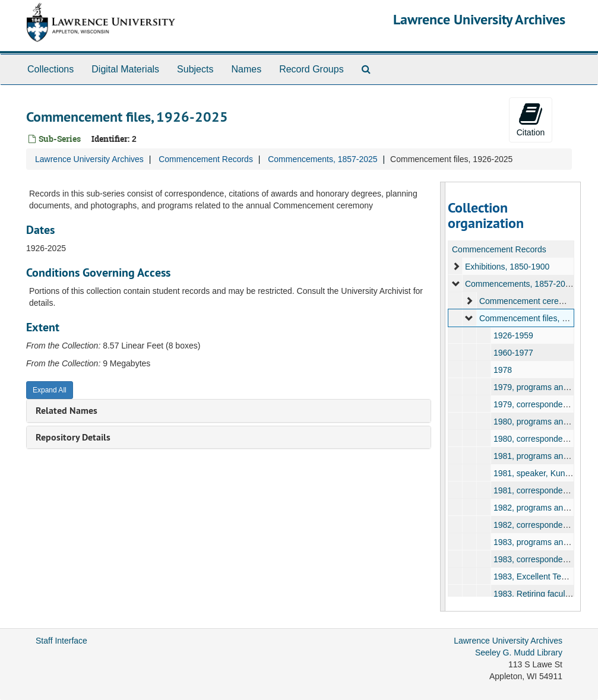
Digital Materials (125, 69)
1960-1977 (513, 353)
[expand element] (456, 267)
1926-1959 (513, 335)
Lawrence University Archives (479, 19)
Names (246, 69)
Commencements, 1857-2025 (322, 159)
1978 (503, 370)
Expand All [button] (50, 390)
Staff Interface (61, 641)
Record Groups (311, 69)
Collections (50, 69)
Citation (531, 119)
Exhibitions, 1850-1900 (507, 267)
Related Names (67, 411)
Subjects (195, 69)
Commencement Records (206, 159)
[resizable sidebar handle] (443, 397)
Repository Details (73, 437)
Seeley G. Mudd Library (519, 653)
